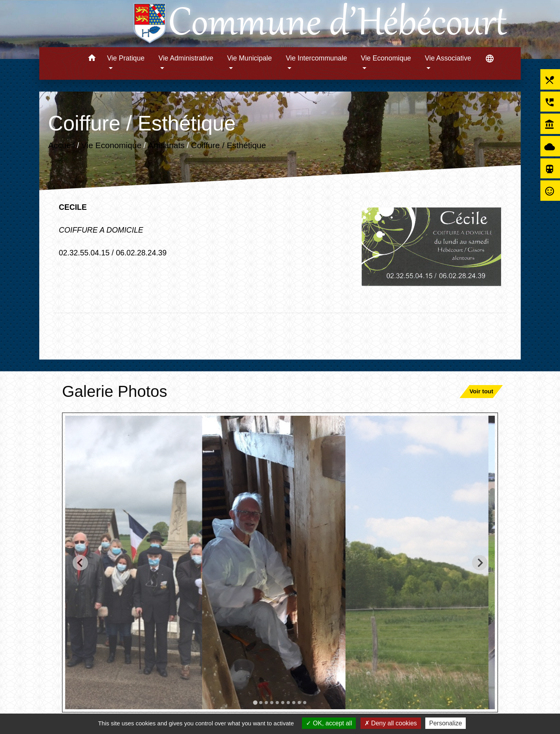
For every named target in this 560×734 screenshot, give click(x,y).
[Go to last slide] (80, 562)
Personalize (446, 723)
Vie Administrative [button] (186, 58)
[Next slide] (480, 562)
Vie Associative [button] (448, 58)
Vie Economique (111, 145)
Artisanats (166, 145)
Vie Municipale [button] (249, 58)
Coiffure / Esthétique (228, 145)
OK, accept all (329, 723)
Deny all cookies (391, 723)
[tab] (255, 703)
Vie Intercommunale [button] (317, 58)
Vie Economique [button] (386, 58)
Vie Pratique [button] (126, 58)
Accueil (61, 145)
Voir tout (481, 391)
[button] (92, 59)
